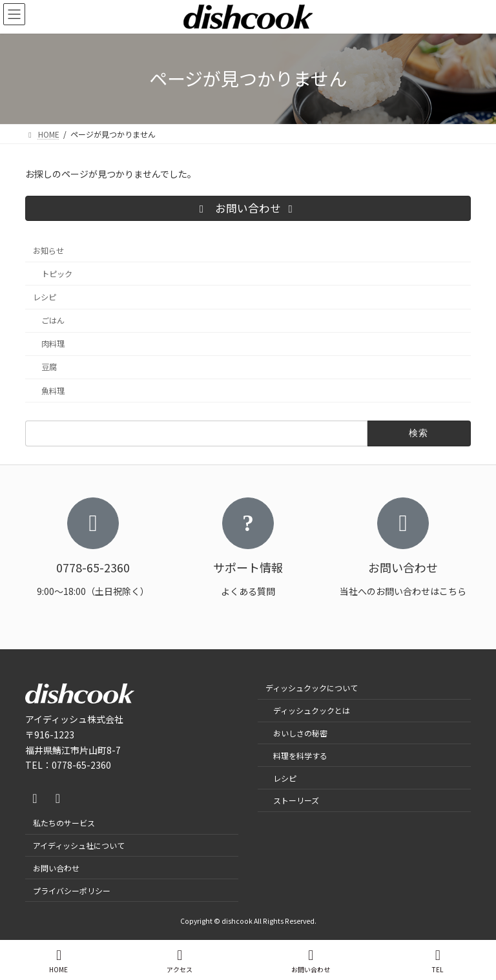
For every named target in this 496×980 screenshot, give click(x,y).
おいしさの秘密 (300, 732)
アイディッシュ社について (79, 845)
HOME (58, 961)
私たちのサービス (64, 823)
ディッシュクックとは (312, 710)
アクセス (180, 961)
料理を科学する (300, 755)
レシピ (45, 297)
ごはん (53, 320)
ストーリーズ (296, 800)
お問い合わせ (56, 867)
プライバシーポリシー (72, 890)
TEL (438, 961)
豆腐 (49, 367)
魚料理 (53, 390)
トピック (57, 274)
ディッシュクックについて (312, 688)
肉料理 (53, 344)
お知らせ (48, 250)
